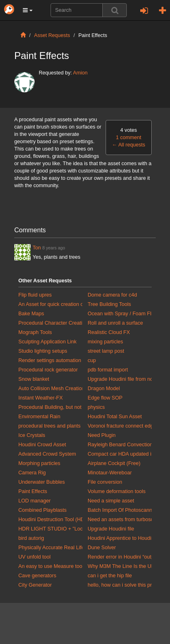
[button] (28, 10)
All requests (129, 145)
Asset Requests (52, 35)
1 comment (128, 138)
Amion (80, 73)
